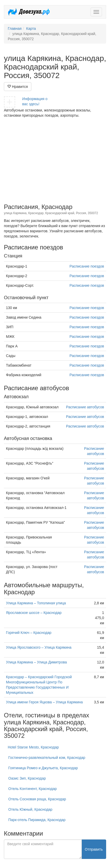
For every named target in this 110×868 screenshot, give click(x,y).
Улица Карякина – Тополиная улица (36, 603)
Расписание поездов (87, 266)
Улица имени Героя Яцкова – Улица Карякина (44, 702)
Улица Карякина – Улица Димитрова (36, 662)
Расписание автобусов (85, 407)
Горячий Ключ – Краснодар (29, 633)
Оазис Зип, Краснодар (27, 778)
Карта (31, 29)
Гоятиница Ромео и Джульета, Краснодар (43, 768)
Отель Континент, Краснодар (32, 789)
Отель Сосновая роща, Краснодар (37, 799)
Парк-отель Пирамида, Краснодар (37, 820)
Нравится (18, 87)
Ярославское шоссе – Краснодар (34, 613)
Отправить (94, 849)
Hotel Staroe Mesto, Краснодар (33, 747)
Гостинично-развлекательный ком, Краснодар (47, 758)
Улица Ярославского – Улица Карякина (39, 647)
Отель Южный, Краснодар (30, 809)
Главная (15, 29)
